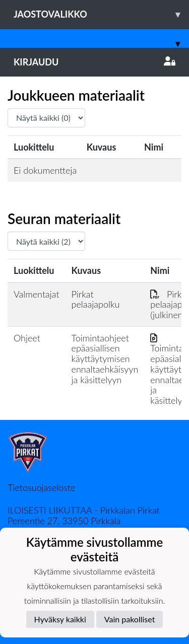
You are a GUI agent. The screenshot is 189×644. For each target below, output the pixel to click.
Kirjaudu (94, 62)
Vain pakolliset (130, 619)
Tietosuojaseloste (41, 487)
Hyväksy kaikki (60, 619)
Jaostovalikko (101, 14)
